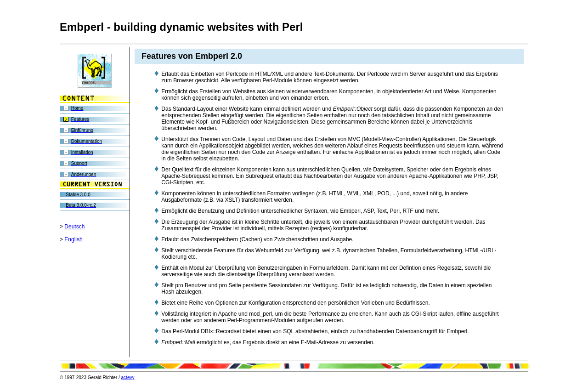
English (73, 239)
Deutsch (74, 227)
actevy (128, 377)
